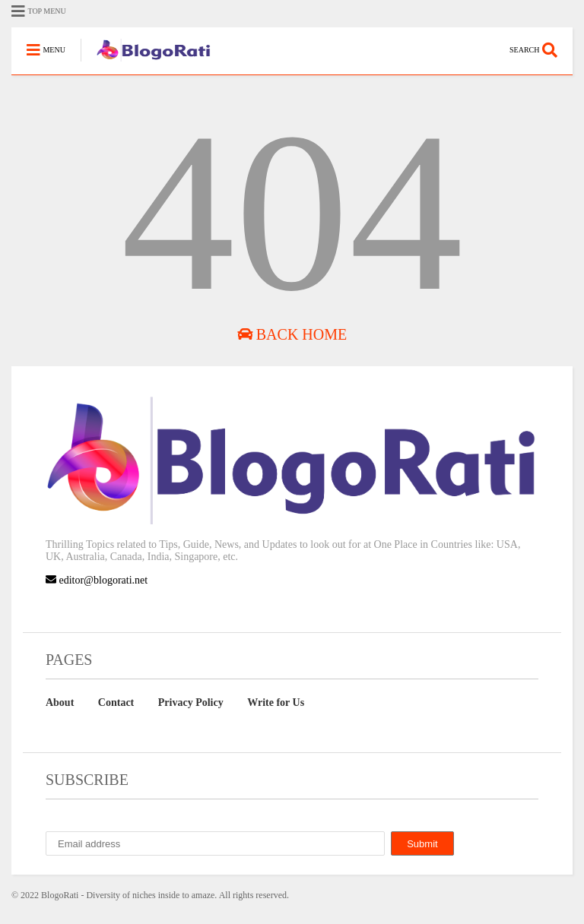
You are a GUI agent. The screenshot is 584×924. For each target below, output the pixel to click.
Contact (116, 702)
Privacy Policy (191, 702)
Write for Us (276, 702)
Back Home (292, 334)
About (60, 702)
